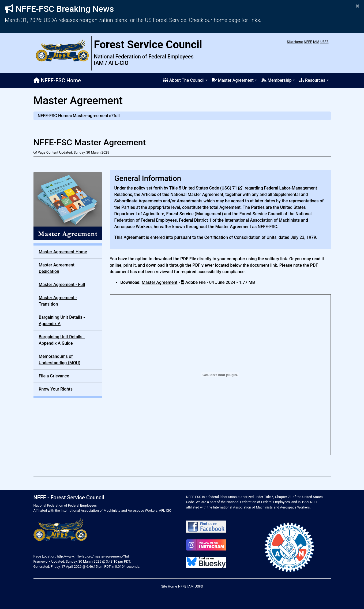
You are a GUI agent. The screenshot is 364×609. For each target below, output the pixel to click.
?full (115, 116)
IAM (316, 42)
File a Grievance (54, 376)
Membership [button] (276, 80)
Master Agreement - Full (62, 285)
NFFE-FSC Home (57, 80)
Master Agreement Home (63, 252)
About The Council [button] (184, 80)
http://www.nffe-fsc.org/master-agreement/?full (93, 556)
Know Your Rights (56, 389)
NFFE (308, 42)
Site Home (295, 42)
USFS (324, 42)
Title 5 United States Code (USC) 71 (203, 188)
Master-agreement (91, 116)
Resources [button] (312, 80)
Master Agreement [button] (233, 80)
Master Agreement (160, 282)
